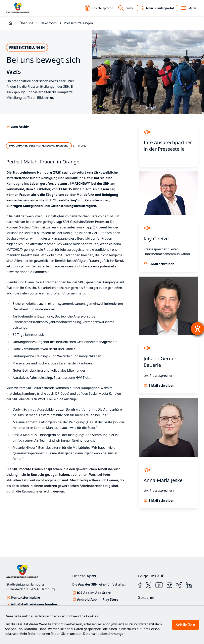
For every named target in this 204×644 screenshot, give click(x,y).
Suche (126, 8)
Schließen (186, 625)
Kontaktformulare (26, 597)
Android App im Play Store (98, 599)
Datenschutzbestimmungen (104, 634)
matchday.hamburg (21, 393)
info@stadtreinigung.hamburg (35, 604)
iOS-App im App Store (94, 593)
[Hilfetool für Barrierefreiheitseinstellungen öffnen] (197, 329)
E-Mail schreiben (161, 264)
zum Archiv (20, 127)
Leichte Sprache (99, 8)
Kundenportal (157, 8)
